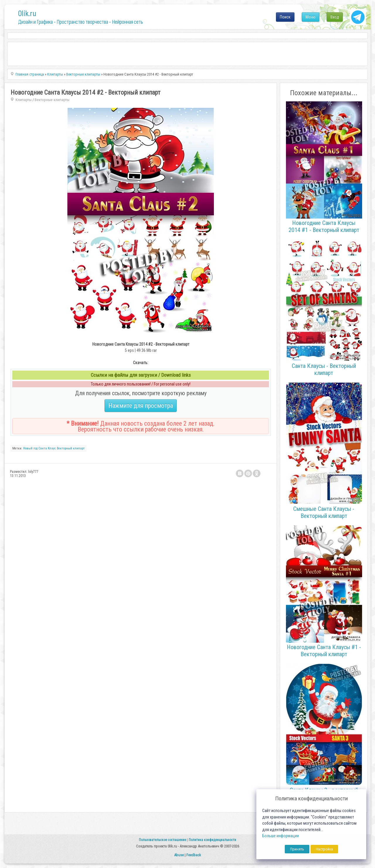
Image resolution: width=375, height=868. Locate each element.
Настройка (324, 849)
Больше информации (281, 836)
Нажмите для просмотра (141, 406)
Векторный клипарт (71, 448)
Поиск (285, 17)
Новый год (30, 448)
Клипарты (24, 100)
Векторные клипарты (52, 100)
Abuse (179, 855)
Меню (311, 17)
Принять (297, 849)
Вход (335, 17)
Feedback (194, 855)
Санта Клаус (47, 448)
